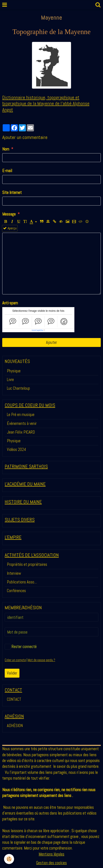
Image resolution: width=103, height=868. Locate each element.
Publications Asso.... (22, 582)
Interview (14, 573)
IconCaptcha (37, 330)
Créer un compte (15, 660)
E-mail (7, 171)
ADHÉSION (15, 726)
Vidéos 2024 (16, 449)
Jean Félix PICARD (21, 432)
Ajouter (51, 342)
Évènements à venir (22, 423)
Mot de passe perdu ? (42, 660)
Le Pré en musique (21, 415)
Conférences (16, 591)
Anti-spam (10, 303)
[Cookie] (9, 859)
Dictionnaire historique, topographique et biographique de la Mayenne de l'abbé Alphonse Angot (46, 103)
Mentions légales (51, 854)
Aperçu (10, 228)
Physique (14, 371)
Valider (12, 673)
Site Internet (12, 193)
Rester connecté (21, 647)
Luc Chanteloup (18, 388)
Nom (6, 149)
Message (9, 214)
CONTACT (14, 699)
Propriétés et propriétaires (27, 564)
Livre (10, 380)
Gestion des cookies (51, 863)
